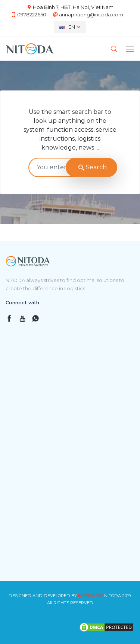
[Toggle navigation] (130, 49)
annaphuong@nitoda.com (91, 15)
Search (92, 167)
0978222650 (32, 15)
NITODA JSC (91, 596)
